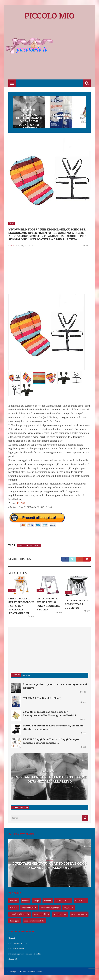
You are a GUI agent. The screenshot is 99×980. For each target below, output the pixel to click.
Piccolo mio (49, 16)
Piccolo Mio (21, 971)
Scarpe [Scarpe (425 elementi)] (36, 901)
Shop (61, 110)
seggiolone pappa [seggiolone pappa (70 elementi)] (29, 907)
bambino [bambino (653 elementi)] (14, 901)
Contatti (12, 938)
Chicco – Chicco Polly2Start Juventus (76, 604)
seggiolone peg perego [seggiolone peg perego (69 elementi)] (50, 907)
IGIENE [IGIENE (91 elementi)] (13, 907)
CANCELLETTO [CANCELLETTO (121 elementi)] (63, 901)
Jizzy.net (24, 943)
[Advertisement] (54, 55)
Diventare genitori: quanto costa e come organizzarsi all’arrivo (29, 121)
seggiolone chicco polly (29, 545)
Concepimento (29, 110)
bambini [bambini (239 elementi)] (48, 901)
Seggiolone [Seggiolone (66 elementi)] (68, 907)
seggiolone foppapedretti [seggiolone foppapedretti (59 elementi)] (34, 921)
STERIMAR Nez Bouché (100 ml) (61, 116)
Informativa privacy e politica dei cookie (25, 954)
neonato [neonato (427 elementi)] (26, 901)
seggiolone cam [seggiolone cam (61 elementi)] (60, 914)
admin (11, 246)
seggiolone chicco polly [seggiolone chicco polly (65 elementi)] (20, 914)
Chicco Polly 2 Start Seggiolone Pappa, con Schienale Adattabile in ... (21, 606)
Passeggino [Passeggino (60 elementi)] (15, 921)
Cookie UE (13, 959)
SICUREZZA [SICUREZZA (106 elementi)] (81, 901)
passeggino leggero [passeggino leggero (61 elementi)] (79, 914)
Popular (27, 675)
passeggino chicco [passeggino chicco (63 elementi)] (41, 914)
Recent (16, 675)
